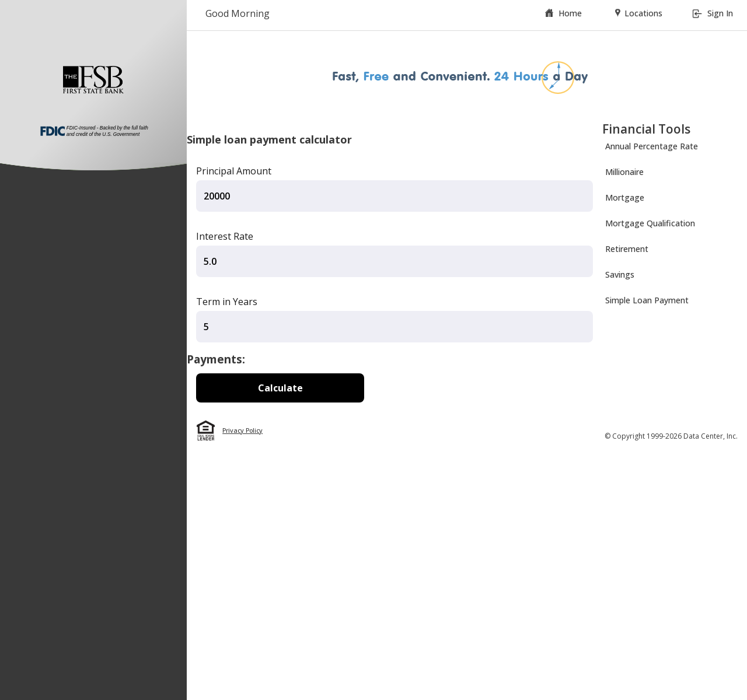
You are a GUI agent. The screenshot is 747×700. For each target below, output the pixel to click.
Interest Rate (225, 236)
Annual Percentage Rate (652, 146)
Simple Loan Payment (647, 300)
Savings (620, 274)
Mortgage (625, 197)
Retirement (627, 249)
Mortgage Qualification (650, 223)
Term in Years (227, 302)
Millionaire (624, 172)
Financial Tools (646, 129)
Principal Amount (234, 171)
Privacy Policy (242, 430)
